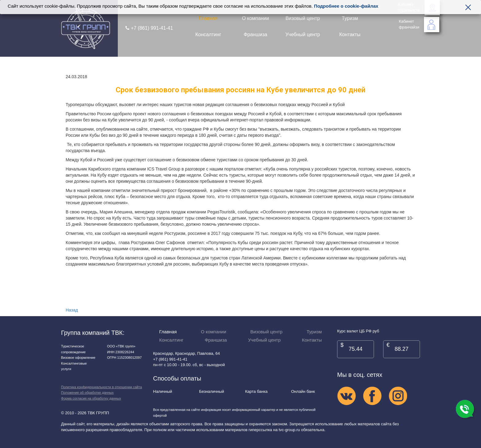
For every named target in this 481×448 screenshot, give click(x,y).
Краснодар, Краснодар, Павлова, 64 (187, 353)
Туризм (350, 18)
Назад (72, 310)
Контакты (350, 34)
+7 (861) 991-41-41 (149, 28)
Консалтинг (208, 34)
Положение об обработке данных (87, 392)
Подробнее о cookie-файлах (346, 6)
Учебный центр (303, 34)
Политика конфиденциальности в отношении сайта (102, 387)
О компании (256, 18)
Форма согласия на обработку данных (91, 398)
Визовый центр (303, 18)
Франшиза (255, 34)
